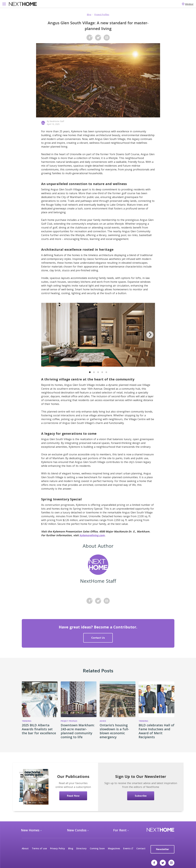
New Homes (30, 830)
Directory (81, 848)
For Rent (120, 830)
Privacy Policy (58, 848)
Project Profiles (102, 14)
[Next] (150, 335)
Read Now (73, 796)
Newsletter (162, 849)
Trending (27, 721)
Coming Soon (97, 848)
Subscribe (141, 796)
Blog (89, 14)
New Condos (77, 830)
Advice (103, 721)
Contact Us (98, 638)
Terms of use (39, 848)
